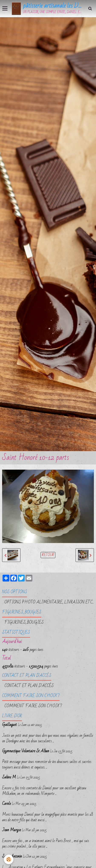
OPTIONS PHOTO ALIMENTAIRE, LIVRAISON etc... (49, 602)
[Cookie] (9, 859)
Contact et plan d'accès (29, 686)
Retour (48, 555)
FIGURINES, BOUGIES (24, 622)
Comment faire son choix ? (33, 706)
